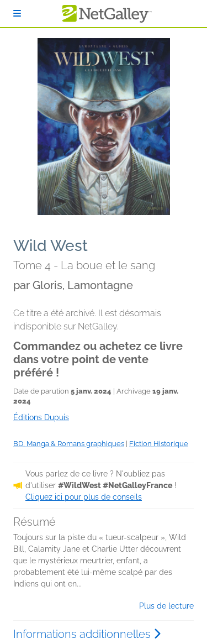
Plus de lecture (166, 606)
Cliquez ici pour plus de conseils (84, 497)
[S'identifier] (17, 14)
